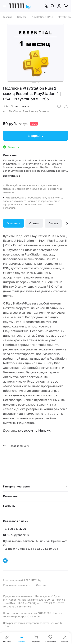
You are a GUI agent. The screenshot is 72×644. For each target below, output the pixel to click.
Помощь (9, 506)
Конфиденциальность (17, 585)
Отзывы (34, 223)
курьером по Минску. (34, 430)
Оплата (53, 223)
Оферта (41, 585)
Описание (13, 223)
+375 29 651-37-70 (15, 529)
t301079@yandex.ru (16, 535)
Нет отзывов (20, 106)
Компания (10, 496)
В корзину (35, 136)
